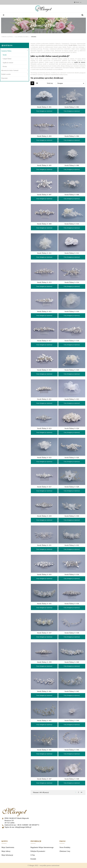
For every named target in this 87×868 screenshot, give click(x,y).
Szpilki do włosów (8, 63)
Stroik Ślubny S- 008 (72, 195)
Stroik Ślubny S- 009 (44, 224)
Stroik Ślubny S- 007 (44, 195)
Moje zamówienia (8, 847)
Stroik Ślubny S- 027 (44, 487)
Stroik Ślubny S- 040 (72, 662)
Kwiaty (5, 66)
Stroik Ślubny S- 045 (44, 750)
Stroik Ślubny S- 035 (44, 604)
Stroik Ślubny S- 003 (44, 136)
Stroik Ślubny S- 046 (72, 750)
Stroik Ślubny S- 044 (72, 721)
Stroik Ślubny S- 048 (72, 779)
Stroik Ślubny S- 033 (44, 574)
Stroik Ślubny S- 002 (72, 107)
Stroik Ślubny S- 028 (72, 487)
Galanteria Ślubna (6, 51)
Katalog (8, 45)
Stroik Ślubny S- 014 (72, 282)
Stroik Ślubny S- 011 (44, 253)
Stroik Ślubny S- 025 (44, 458)
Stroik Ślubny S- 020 (72, 370)
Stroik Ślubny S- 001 (44, 107)
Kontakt (33, 859)
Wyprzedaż (4, 78)
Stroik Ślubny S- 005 (44, 165)
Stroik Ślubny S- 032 (72, 545)
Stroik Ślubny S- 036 (72, 604)
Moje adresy (6, 851)
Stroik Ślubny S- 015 (44, 311)
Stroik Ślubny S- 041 (44, 691)
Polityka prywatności (38, 851)
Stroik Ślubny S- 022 (72, 399)
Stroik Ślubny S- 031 (44, 545)
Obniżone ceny (65, 851)
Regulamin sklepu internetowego (42, 847)
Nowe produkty (65, 847)
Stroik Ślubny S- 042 (72, 691)
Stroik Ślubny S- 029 (44, 516)
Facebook (44, 833)
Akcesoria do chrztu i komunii (10, 70)
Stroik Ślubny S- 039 (44, 662)
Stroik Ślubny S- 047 (44, 779)
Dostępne (71, 83)
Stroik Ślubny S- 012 (72, 253)
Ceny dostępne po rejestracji (44, 111)
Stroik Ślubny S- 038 (72, 633)
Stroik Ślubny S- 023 (44, 428)
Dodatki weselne (6, 74)
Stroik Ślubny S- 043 (44, 721)
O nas (33, 855)
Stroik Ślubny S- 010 (72, 224)
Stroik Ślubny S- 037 (44, 633)
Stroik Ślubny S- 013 (44, 282)
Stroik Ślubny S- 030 (72, 516)
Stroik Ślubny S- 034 (72, 574)
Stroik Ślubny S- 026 (72, 458)
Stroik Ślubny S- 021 (44, 399)
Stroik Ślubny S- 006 (72, 165)
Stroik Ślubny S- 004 (72, 136)
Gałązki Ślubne (7, 59)
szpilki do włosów (80, 62)
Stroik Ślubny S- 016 (72, 311)
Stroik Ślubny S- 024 (72, 428)
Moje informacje (7, 855)
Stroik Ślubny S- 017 (44, 341)
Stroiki (5, 55)
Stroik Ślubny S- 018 (72, 341)
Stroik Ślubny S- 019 (44, 370)
